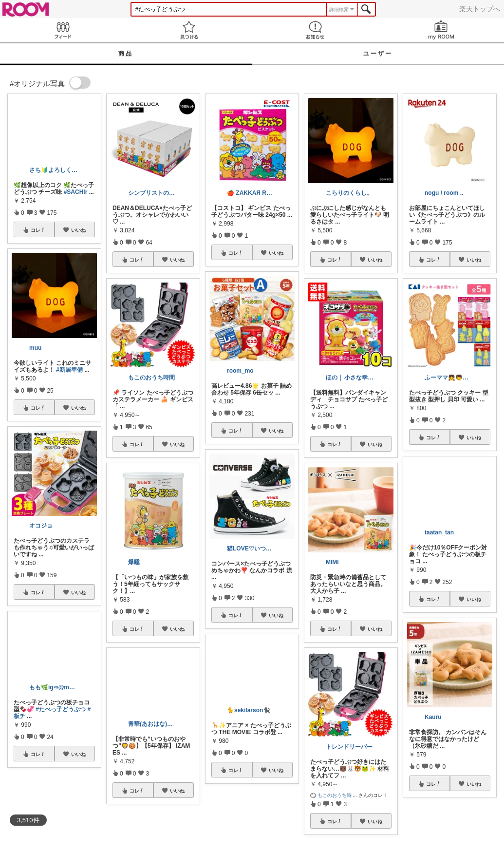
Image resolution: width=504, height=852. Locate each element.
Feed (63, 30)
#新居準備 (69, 370)
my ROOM (441, 30)
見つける (189, 30)
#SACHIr (76, 192)
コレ (38, 230)
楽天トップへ (480, 9)
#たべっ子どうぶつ (61, 709)
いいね (78, 230)
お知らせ (315, 30)
